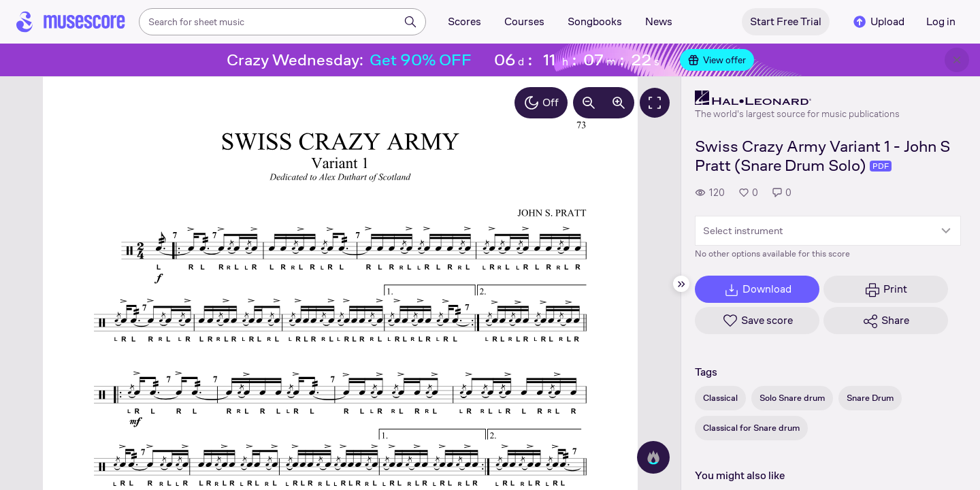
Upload (878, 22)
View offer (717, 60)
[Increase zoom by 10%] (619, 103)
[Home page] (71, 22)
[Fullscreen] (655, 103)
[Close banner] (957, 60)
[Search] (410, 22)
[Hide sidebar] (681, 284)
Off (541, 103)
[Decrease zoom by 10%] (589, 103)
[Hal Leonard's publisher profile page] (797, 98)
